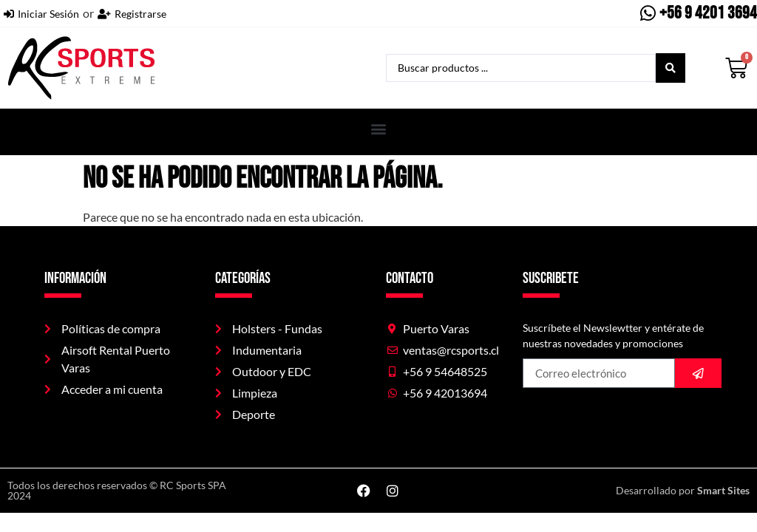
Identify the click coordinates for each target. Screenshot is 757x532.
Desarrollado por (683, 490)
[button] (379, 128)
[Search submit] (671, 68)
